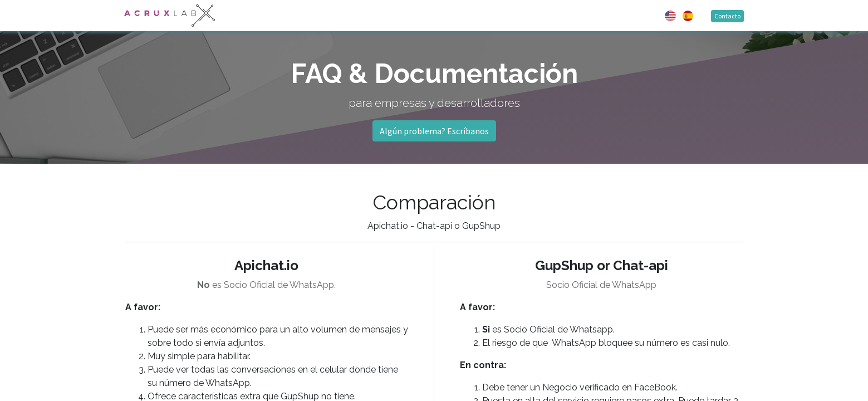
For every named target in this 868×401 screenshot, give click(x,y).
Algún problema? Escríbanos (434, 131)
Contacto (727, 16)
